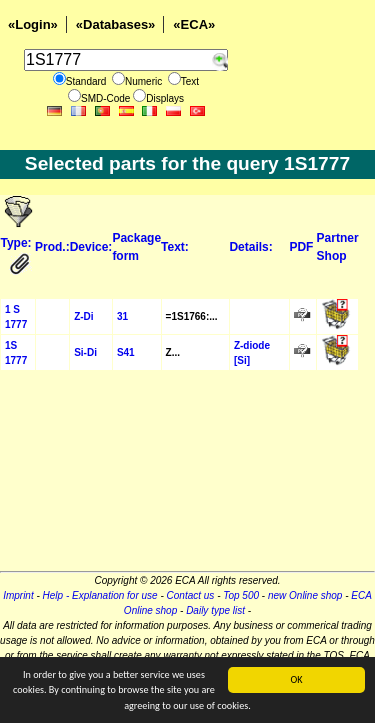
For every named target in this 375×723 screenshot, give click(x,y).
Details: (250, 247)
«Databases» (116, 24)
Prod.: (52, 247)
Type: (16, 243)
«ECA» (194, 24)
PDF (301, 247)
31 (122, 316)
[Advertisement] (187, 477)
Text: (175, 247)
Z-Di (83, 316)
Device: (91, 247)
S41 (126, 352)
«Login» (33, 24)
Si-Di (85, 352)
